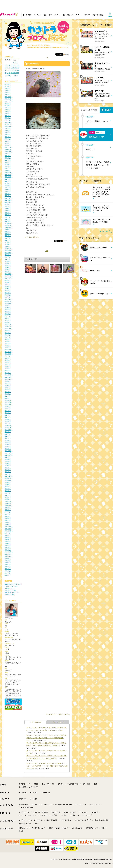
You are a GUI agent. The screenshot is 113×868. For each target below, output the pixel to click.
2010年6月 (8, 489)
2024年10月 (8, 126)
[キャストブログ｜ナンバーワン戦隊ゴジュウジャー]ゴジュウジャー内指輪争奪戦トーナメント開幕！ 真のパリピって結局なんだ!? (47, 766)
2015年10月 (8, 354)
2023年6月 (8, 160)
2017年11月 (8, 301)
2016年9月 (8, 331)
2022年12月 (8, 173)
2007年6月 (8, 565)
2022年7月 (8, 183)
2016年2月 (8, 345)
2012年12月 (8, 426)
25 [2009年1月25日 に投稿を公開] (5, 73)
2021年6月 (8, 211)
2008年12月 (8, 527)
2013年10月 (8, 404)
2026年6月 (8, 84)
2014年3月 (8, 394)
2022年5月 (8, 187)
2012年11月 (8, 428)
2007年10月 (8, 556)
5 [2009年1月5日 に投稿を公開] (7, 65)
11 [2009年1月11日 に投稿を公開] (5, 68)
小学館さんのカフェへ (11, 586)
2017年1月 (8, 322)
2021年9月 (8, 204)
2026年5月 (8, 86)
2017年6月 (8, 312)
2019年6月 (8, 261)
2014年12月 (8, 375)
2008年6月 (8, 539)
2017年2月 (8, 320)
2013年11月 (8, 402)
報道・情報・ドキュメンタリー (72, 15)
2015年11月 (8, 352)
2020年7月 (8, 234)
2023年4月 (8, 164)
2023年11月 (8, 150)
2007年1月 (8, 575)
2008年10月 (8, 531)
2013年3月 (8, 419)
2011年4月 (8, 468)
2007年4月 (8, 569)
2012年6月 (8, 438)
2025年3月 (8, 116)
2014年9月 (8, 381)
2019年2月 (8, 270)
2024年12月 (8, 122)
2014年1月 (8, 398)
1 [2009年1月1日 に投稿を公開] (13, 63)
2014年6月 (8, 388)
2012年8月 (8, 434)
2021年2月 (8, 219)
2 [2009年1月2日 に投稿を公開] (16, 63)
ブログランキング (58, 722)
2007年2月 (8, 573)
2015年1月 (8, 373)
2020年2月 (8, 244)
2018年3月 (8, 293)
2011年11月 (8, 453)
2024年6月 (8, 135)
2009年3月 (8, 520)
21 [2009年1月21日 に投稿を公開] (12, 70)
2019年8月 (8, 257)
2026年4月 (8, 88)
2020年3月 (8, 242)
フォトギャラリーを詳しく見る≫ (58, 714)
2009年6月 (8, 514)
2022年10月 (8, 177)
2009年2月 (8, 523)
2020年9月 (8, 230)
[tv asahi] (10, 15)
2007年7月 (8, 563)
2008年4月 (8, 544)
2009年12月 (8, 501)
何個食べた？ (34, 64)
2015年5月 (8, 364)
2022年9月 (8, 179)
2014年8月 (8, 383)
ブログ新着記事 (36, 722)
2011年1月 (8, 474)
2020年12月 (8, 223)
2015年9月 (8, 356)
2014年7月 (8, 386)
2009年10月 (8, 506)
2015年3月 (8, 369)
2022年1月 (8, 196)
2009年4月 (8, 518)
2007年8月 (8, 560)
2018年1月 (8, 297)
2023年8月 (8, 156)
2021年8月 (8, 206)
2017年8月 (8, 308)
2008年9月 (8, 533)
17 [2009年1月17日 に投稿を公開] (18, 68)
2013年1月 (8, 423)
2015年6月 (8, 362)
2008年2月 (8, 548)
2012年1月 (8, 449)
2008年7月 (8, 537)
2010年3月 (8, 495)
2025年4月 (8, 114)
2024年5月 (8, 137)
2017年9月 (8, 305)
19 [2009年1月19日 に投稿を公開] (8, 70)
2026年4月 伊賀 (9, 595)
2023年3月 (8, 166)
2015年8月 (8, 358)
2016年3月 (8, 343)
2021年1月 (8, 221)
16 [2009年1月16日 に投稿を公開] (16, 68)
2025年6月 (8, 109)
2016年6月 (8, 337)
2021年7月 (8, 209)
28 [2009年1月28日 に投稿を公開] (12, 73)
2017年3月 (8, 318)
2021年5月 (8, 213)
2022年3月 (8, 192)
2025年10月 (8, 101)
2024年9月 (8, 128)
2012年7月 (8, 436)
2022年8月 (8, 181)
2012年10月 (8, 430)
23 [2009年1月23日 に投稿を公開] (16, 70)
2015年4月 (8, 367)
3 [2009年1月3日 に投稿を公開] (18, 63)
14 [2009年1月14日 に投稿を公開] (12, 68)
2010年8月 (8, 485)
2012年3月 (8, 445)
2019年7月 (8, 259)
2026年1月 (8, 95)
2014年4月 (8, 392)
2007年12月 (8, 552)
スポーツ (87, 15)
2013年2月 (8, 421)
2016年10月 (8, 329)
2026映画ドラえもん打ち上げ (13, 584)
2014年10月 (8, 379)
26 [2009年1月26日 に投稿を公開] (8, 73)
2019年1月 (8, 272)
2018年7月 (8, 284)
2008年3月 (8, 546)
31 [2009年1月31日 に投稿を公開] (18, 73)
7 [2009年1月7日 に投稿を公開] (11, 65)
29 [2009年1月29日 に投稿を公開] (14, 73)
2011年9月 (8, 457)
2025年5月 (8, 112)
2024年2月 (8, 143)
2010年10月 (8, 480)
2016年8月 (8, 333)
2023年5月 (8, 162)
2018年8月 (8, 282)
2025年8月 (8, 105)
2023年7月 (8, 158)
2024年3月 (8, 141)
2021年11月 (8, 200)
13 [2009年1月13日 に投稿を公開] (10, 68)
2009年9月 (8, 508)
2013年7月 (8, 411)
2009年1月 (8, 525)
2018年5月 (8, 289)
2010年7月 (8, 487)
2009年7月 (8, 512)
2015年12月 (8, 350)
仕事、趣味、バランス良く (12, 593)
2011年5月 (8, 466)
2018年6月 (8, 287)
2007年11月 (8, 554)
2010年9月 (8, 483)
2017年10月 (8, 303)
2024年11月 (8, 124)
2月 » (16, 75)
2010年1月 (8, 499)
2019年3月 (8, 268)
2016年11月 (8, 327)
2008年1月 (8, 550)
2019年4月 (8, 265)
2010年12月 (8, 476)
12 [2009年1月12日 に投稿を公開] (8, 68)
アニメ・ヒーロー (54, 15)
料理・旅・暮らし (98, 15)
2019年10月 (8, 253)
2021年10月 (8, 202)
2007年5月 (8, 567)
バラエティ (37, 15)
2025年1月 (8, 120)
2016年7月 (8, 335)
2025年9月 (8, 103)
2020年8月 (8, 232)
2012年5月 (8, 440)
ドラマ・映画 (27, 15)
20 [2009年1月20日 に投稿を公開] (10, 70)
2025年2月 (8, 118)
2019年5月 (8, 263)
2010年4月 (8, 493)
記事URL (36, 237)
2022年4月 (8, 190)
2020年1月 (8, 247)
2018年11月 (8, 276)
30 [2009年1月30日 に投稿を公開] (16, 73)
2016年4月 (8, 341)
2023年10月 (8, 152)
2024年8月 (8, 131)
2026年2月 (8, 93)
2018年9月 (8, 280)
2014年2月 (8, 396)
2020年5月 (8, 238)
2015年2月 (8, 371)
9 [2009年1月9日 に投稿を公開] (16, 65)
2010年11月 (8, 478)
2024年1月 (8, 145)
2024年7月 (8, 133)
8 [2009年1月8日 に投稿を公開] (13, 65)
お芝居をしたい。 (10, 588)
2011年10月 (8, 455)
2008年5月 (8, 541)
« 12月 (8, 75)
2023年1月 (8, 171)
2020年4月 (8, 240)
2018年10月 (8, 278)
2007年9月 (8, 558)
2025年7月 (8, 107)
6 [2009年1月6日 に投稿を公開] (9, 65)
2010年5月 (8, 491)
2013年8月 (8, 409)
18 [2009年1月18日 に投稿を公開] (5, 70)
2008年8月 (8, 535)
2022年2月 (8, 194)
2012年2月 (8, 447)
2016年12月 (8, 324)
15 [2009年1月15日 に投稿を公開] (14, 68)
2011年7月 (8, 461)
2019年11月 (8, 251)
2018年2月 (8, 295)
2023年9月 (8, 154)
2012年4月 (8, 442)
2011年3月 (8, 470)
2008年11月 (8, 529)
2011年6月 (8, 464)
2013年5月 (8, 415)
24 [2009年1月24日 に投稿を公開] (18, 70)
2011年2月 (8, 472)
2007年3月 (8, 571)
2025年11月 (8, 99)
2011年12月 (8, 451)
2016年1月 (8, 348)
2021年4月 (8, 215)
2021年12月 (8, 198)
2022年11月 (8, 175)
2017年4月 (8, 316)
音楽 (45, 15)
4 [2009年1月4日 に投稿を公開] (5, 65)
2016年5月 (8, 339)
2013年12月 (8, 400)
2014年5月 (8, 390)
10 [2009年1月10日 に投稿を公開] (18, 65)
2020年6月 (8, 236)
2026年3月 (8, 91)
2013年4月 (8, 417)
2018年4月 (8, 291)
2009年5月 (8, 516)
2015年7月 (8, 360)
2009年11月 (8, 504)
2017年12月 (8, 299)
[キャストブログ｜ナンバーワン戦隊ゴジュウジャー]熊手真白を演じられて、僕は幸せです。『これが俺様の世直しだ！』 (46, 738)
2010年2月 (8, 497)
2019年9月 (8, 255)
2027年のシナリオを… (11, 590)
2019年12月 (8, 249)
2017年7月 (8, 310)
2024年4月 (8, 139)
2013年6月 (8, 413)
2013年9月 (8, 407)
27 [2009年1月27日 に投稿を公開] (10, 73)
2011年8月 (8, 459)
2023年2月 (8, 168)
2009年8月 (8, 510)
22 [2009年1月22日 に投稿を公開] (14, 70)
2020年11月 (8, 225)
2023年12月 (8, 147)
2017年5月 (8, 314)
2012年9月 (8, 432)
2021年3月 (8, 217)
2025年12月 (8, 97)
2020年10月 (8, 228)
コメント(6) (29, 237)
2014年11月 (8, 377)
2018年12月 (8, 274)
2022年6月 (8, 185)
